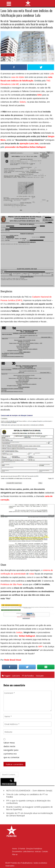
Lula (52, 74)
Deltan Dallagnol (27, 636)
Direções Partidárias (34, 849)
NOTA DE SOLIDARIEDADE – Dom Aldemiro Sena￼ (29, 791)
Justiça (19, 632)
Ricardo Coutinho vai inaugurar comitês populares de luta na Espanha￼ (29, 808)
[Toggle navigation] (9, 3)
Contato (45, 851)
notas (32, 574)
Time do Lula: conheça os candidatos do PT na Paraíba (27, 796)
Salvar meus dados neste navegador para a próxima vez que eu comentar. (12, 750)
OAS (39, 95)
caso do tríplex (17, 77)
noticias (38, 851)
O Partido (22, 849)
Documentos (17, 851)
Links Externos (28, 851)
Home (15, 849)
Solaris (23, 102)
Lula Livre (16, 676)
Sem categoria (8, 55)
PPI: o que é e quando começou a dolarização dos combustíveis (28, 802)
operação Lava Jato (29, 143)
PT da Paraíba (28, 676)
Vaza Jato (40, 676)
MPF (41, 646)
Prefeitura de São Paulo (11, 584)
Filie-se (15, 854)
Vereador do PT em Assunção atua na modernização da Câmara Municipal (30, 814)
